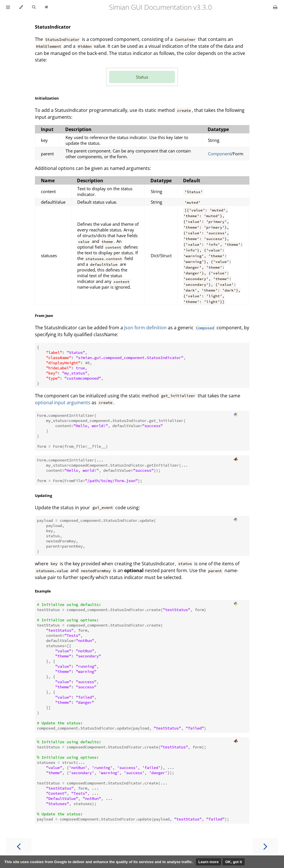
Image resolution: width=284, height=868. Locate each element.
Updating (43, 496)
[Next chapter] (265, 846)
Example (43, 591)
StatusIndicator (53, 27)
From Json (44, 316)
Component (220, 154)
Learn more (209, 862)
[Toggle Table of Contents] (8, 7)
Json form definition (145, 328)
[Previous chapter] (19, 846)
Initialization (47, 98)
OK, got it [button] (234, 862)
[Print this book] (275, 7)
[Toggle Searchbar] (34, 7)
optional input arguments (63, 403)
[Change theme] (21, 7)
